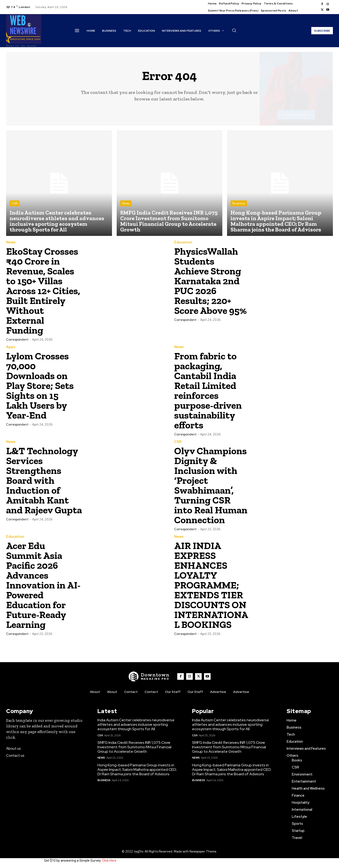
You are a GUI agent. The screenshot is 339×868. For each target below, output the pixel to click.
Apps (11, 347)
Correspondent (17, 340)
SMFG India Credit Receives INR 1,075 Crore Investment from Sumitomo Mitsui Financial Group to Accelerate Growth (134, 747)
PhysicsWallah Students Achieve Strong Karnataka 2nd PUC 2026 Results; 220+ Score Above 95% (210, 281)
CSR (15, 203)
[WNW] (149, 676)
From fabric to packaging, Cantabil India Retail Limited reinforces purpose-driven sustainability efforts (208, 390)
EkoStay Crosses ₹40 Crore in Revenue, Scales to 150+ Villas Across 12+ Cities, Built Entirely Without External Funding (43, 291)
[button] (234, 30)
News (126, 203)
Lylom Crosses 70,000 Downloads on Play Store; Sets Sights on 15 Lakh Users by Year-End (40, 386)
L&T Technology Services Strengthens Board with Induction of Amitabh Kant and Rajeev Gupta (44, 480)
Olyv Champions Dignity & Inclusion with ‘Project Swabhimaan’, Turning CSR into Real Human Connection (211, 485)
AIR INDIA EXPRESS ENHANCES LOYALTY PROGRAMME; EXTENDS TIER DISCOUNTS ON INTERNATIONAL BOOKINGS (211, 585)
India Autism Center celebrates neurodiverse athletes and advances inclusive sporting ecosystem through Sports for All (136, 724)
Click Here (109, 860)
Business (239, 203)
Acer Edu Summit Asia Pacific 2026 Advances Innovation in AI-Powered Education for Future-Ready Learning (44, 585)
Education (183, 242)
